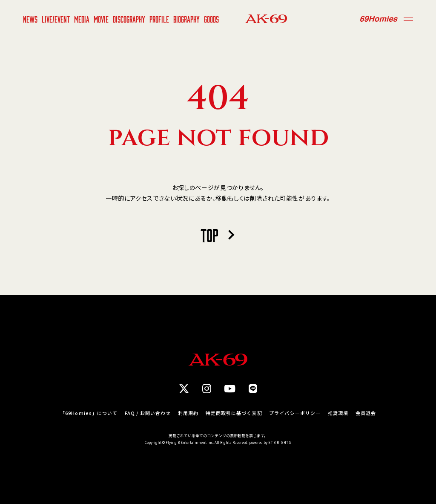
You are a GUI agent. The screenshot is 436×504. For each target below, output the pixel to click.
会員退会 (366, 413)
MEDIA (82, 19)
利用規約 (188, 413)
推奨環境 (338, 413)
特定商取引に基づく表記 (234, 413)
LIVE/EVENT (56, 19)
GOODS (211, 19)
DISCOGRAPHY (129, 19)
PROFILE (159, 19)
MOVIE (101, 19)
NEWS (30, 19)
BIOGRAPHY (186, 19)
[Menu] (408, 19)
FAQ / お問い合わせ (148, 413)
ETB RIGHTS (280, 442)
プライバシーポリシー (295, 413)
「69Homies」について (89, 413)
